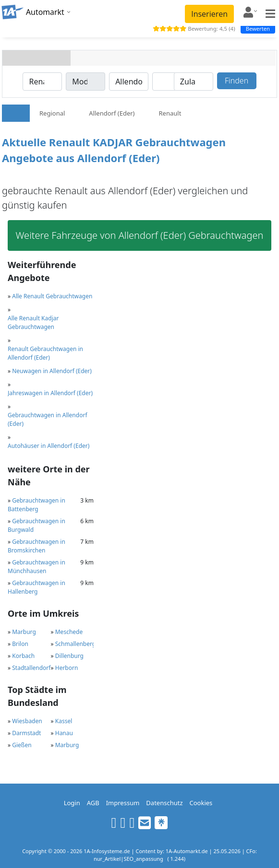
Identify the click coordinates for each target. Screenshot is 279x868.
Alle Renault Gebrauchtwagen (52, 296)
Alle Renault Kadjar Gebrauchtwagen (33, 323)
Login (72, 803)
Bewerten (258, 29)
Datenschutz (164, 803)
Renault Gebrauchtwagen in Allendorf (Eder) (45, 353)
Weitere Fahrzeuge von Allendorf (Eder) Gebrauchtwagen (140, 235)
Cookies (201, 803)
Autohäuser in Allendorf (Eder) (49, 446)
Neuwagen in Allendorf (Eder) (52, 371)
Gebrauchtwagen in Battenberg (36, 505)
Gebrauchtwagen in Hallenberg (36, 587)
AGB (93, 803)
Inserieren (209, 14)
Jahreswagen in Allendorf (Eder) (50, 393)
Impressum (123, 803)
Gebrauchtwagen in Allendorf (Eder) (48, 419)
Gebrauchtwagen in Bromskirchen (36, 546)
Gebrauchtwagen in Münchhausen (36, 567)
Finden (237, 81)
